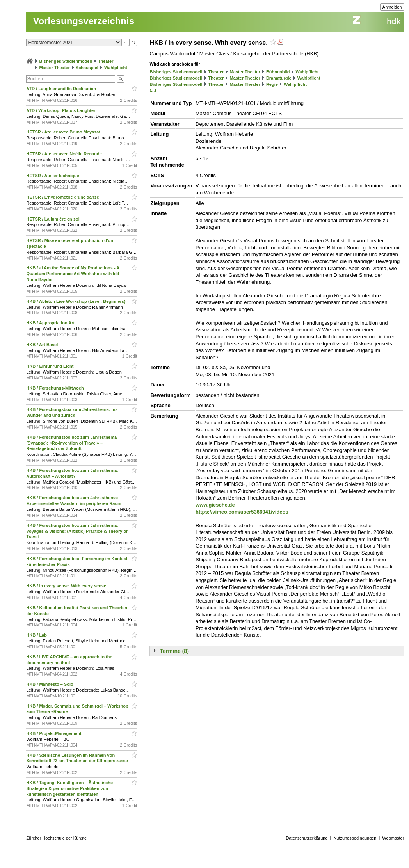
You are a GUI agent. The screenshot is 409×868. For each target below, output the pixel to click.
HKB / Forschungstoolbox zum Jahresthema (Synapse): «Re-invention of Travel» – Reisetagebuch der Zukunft (71, 443)
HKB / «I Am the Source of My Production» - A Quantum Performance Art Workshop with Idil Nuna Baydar (73, 274)
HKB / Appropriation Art (51, 323)
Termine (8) (174, 651)
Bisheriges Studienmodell (66, 61)
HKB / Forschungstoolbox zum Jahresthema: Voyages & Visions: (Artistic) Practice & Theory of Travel (77, 531)
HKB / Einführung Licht (50, 366)
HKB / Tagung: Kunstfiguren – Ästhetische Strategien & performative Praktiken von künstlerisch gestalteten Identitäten (69, 788)
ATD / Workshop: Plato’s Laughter (61, 110)
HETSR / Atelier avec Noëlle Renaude (64, 154)
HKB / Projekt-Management (54, 733)
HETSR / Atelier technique (53, 176)
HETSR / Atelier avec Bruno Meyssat (64, 132)
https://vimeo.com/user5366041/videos (242, 512)
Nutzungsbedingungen (355, 838)
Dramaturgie (279, 78)
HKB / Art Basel (43, 345)
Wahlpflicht (116, 68)
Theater (106, 61)
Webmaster (393, 838)
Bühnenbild (278, 72)
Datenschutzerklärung (307, 838)
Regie (272, 84)
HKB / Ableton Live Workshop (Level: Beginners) (76, 301)
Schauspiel (87, 68)
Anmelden (392, 7)
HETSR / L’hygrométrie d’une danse (63, 197)
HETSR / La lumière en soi (53, 219)
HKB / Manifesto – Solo (50, 684)
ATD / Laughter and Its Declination (62, 89)
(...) (153, 90)
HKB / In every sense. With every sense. (67, 586)
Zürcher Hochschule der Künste (56, 838)
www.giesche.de (215, 505)
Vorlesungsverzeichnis (84, 21)
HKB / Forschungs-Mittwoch (55, 388)
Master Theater (54, 68)
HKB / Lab (37, 635)
